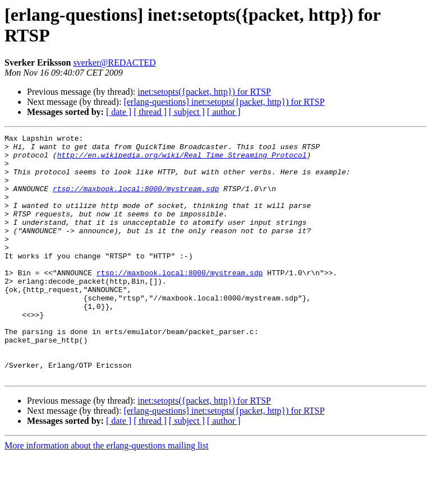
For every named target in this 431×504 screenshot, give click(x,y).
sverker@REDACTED (114, 63)
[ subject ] (187, 112)
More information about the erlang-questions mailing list (106, 494)
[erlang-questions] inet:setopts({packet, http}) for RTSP (224, 102)
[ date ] (119, 112)
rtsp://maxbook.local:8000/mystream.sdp (136, 200)
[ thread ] (150, 112)
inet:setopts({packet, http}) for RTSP (204, 92)
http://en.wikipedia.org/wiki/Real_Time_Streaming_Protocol (182, 160)
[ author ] (224, 112)
